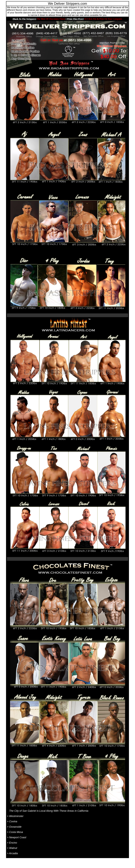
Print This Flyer (75, 19)
